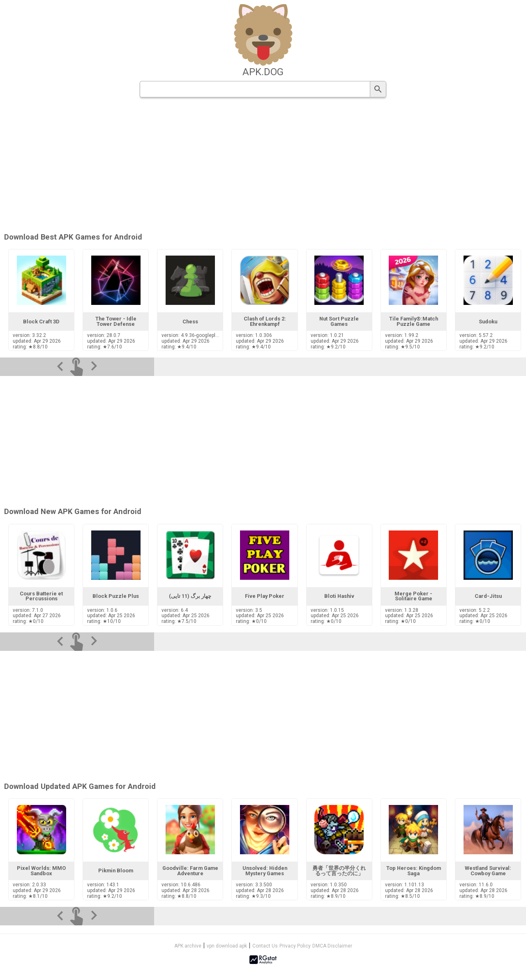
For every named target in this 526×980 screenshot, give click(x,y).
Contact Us (265, 946)
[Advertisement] (313, 166)
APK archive (188, 946)
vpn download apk (227, 946)
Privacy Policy (295, 946)
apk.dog (263, 72)
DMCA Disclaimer (332, 946)
